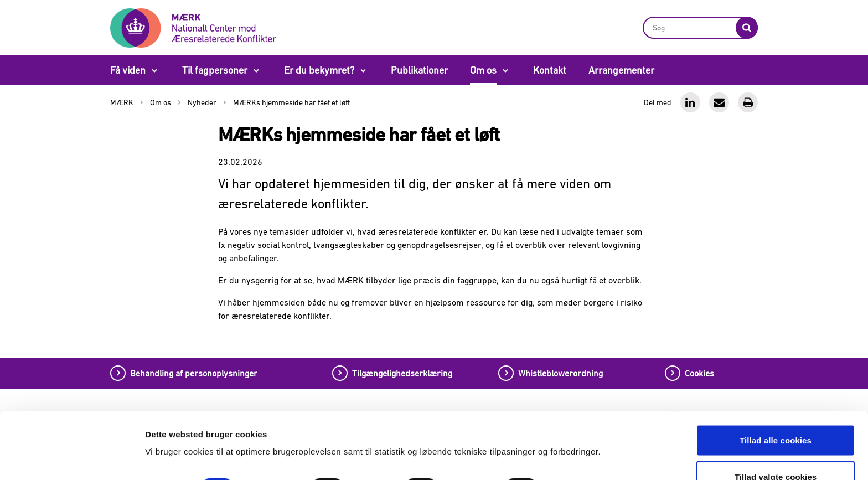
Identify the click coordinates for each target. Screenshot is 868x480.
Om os (483, 70)
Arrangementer (621, 70)
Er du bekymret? (319, 70)
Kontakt (550, 70)
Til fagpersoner (215, 70)
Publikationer (419, 70)
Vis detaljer (580, 425)
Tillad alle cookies (776, 378)
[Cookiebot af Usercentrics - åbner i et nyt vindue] (72, 458)
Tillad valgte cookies (776, 414)
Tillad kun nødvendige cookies (775, 450)
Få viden (128, 70)
